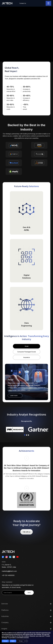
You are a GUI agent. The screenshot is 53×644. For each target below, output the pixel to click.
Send (29, 593)
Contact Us (23, 3)
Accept (5, 641)
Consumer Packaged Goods (27, 352)
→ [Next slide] (27, 488)
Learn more (14, 395)
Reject (13, 641)
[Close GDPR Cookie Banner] (26, 641)
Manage (21, 641)
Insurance (27, 357)
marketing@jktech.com (9, 571)
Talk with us (26, 532)
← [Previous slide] (27, 458)
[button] (25, 435)
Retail (27, 346)
